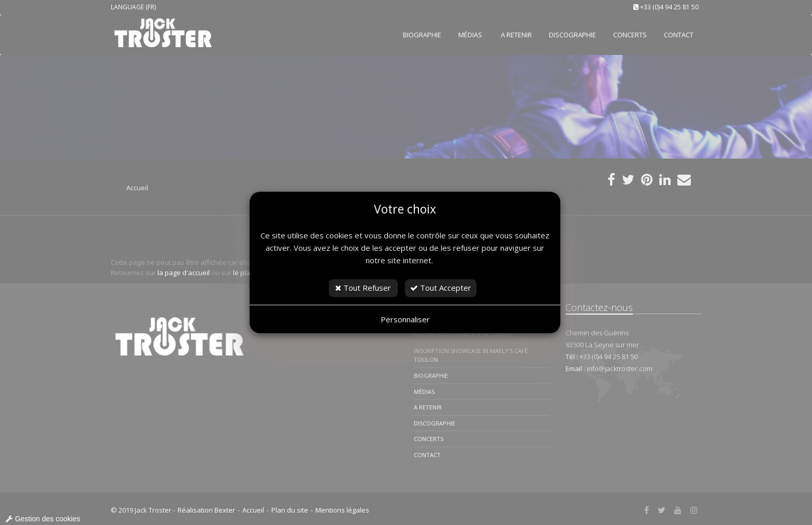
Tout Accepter (441, 288)
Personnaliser (405, 319)
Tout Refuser (363, 288)
